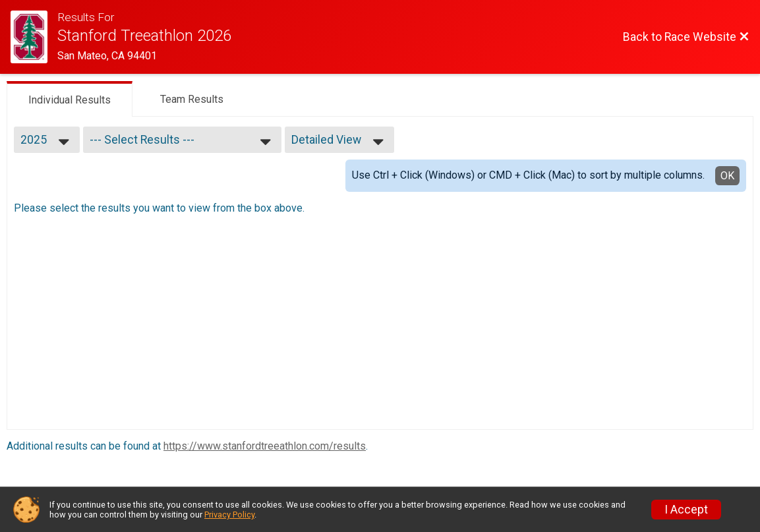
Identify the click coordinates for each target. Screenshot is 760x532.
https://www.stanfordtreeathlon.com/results (265, 446)
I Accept (686, 510)
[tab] (70, 99)
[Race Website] (34, 37)
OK (727, 176)
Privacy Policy (229, 515)
